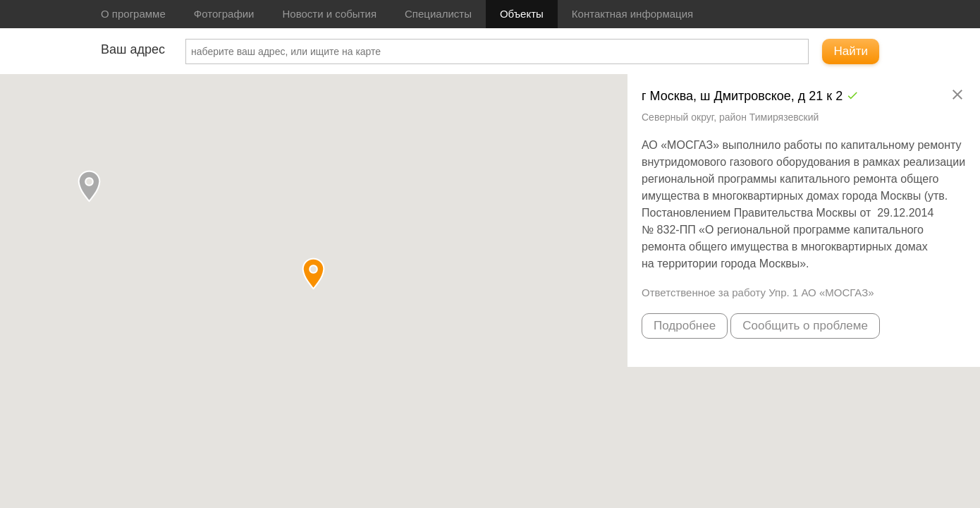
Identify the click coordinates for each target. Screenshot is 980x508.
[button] (89, 186)
